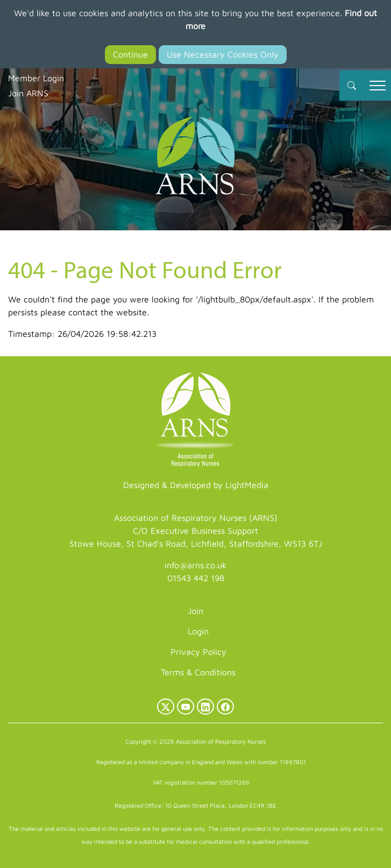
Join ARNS (28, 93)
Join (195, 611)
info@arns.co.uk (195, 565)
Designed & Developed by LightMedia (196, 485)
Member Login (36, 78)
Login (198, 631)
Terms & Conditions (198, 672)
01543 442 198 (196, 578)
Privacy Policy (198, 652)
